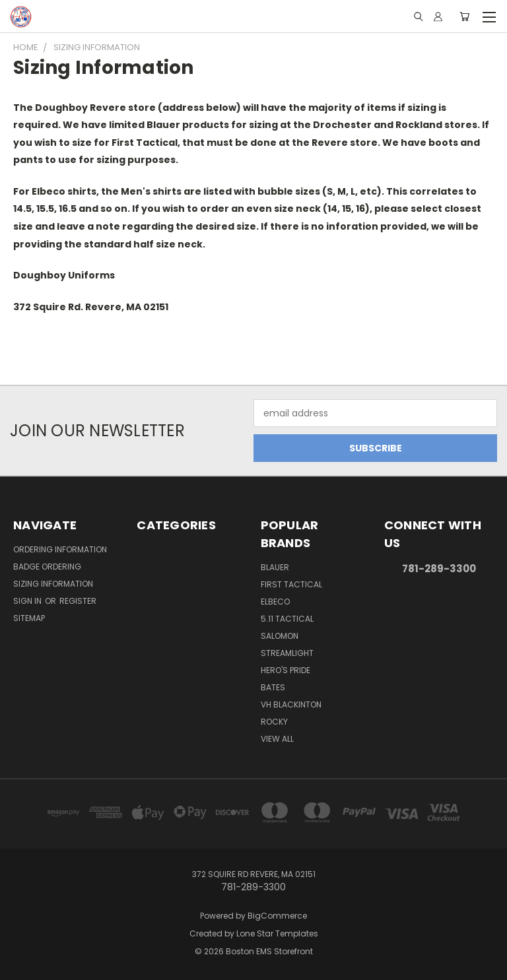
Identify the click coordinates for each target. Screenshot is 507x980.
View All (277, 739)
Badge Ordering (47, 567)
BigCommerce (277, 916)
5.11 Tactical (287, 619)
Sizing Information (53, 584)
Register (78, 601)
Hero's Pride (286, 670)
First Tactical (291, 584)
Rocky (274, 722)
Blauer (275, 567)
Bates (273, 687)
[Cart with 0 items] (464, 16)
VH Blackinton (291, 704)
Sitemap (29, 618)
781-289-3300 (439, 569)
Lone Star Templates (277, 933)
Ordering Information (60, 549)
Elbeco (275, 602)
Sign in (28, 601)
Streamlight (287, 653)
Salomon (280, 636)
